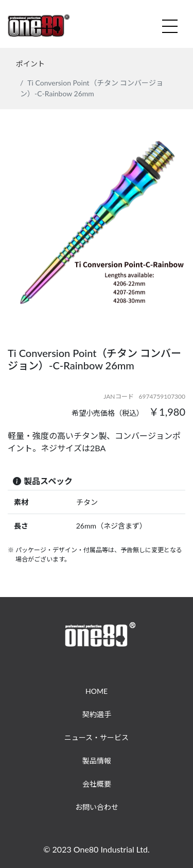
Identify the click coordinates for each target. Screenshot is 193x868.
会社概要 (97, 784)
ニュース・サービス (97, 737)
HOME (97, 691)
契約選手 (97, 714)
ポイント (30, 64)
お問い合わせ (97, 807)
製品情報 (97, 761)
